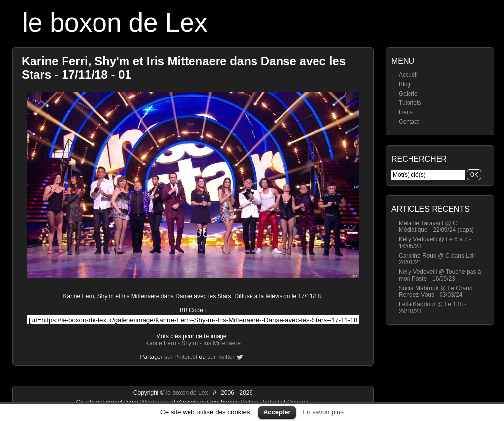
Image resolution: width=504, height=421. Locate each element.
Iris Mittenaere (222, 343)
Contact (409, 122)
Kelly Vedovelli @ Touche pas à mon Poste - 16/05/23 (440, 275)
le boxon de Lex (115, 22)
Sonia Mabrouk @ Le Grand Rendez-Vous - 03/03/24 (436, 291)
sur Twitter (221, 357)
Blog (405, 84)
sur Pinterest (181, 357)
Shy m (189, 343)
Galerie (408, 94)
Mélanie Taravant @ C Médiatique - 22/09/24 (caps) (436, 227)
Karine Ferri (161, 343)
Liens (406, 112)
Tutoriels (410, 103)
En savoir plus (323, 412)
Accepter (277, 412)
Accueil (408, 75)
